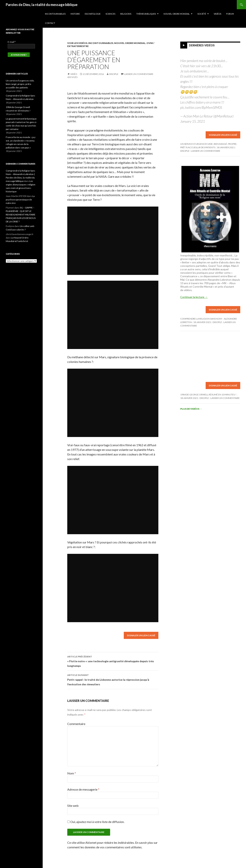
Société (202, 14)
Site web (73, 806)
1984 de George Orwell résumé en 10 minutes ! (208, 395)
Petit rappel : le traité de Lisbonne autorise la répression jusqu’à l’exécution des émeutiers (113, 679)
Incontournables (55, 14)
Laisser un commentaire (139, 74)
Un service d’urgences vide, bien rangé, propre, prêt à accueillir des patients (20, 84)
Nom (72, 773)
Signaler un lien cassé (141, 635)
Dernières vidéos (202, 45)
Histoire (75, 14)
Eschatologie (93, 14)
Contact (50, 23)
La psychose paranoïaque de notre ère (20, 200)
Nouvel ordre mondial (177, 14)
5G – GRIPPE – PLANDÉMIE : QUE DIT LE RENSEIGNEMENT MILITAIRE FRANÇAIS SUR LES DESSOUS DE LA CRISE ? (21, 215)
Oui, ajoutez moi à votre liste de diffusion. (96, 822)
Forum (230, 14)
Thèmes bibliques (146, 14)
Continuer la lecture (194, 297)
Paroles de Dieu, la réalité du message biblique (42, 5)
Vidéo (74, 74)
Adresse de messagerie (83, 789)
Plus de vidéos (191, 409)
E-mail (12, 42)
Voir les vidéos (77, 43)
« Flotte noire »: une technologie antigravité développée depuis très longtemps (113, 661)
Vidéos (217, 14)
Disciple (114, 74)
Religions (126, 14)
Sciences (110, 14)
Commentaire (76, 724)
